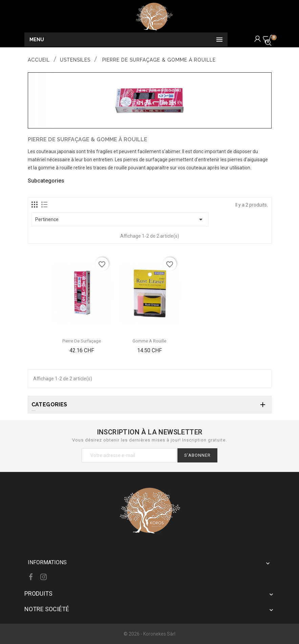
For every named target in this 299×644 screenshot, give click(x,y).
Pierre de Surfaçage (82, 341)
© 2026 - (133, 634)
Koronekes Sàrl (159, 634)
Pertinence (120, 219)
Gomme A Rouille (149, 341)
